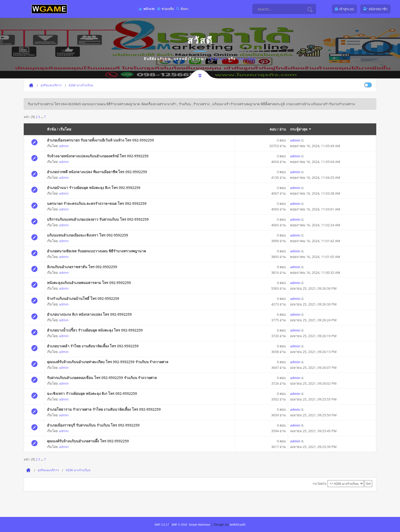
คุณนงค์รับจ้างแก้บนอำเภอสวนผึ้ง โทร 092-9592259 (88, 441)
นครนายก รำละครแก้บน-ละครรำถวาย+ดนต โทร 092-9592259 (97, 203)
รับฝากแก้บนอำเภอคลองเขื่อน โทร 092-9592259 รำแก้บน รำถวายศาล (102, 378)
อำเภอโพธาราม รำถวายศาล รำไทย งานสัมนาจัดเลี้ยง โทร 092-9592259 (104, 409)
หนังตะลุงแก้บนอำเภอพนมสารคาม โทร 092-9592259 (89, 283)
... (42, 117)
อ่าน (283, 129)
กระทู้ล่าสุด (301, 129)
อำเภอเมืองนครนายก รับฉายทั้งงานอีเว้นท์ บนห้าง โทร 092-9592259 (100, 140)
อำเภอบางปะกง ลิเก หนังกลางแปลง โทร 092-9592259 (89, 314)
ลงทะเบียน (247, 59)
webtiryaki (237, 524)
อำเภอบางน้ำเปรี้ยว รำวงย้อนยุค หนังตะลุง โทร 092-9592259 (95, 330)
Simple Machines (199, 525)
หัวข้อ (51, 129)
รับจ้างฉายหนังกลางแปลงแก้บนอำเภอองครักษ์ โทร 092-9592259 (98, 156)
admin (64, 146)
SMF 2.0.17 (162, 525)
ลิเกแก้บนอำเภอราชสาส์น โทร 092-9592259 (82, 267)
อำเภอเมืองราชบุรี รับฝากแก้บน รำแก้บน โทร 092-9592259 (93, 425)
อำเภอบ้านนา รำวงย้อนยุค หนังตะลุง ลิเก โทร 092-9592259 (94, 188)
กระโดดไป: (320, 484)
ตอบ (273, 129)
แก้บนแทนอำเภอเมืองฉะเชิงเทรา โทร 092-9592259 (87, 235)
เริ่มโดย (65, 129)
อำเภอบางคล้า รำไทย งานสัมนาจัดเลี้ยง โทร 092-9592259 (93, 346)
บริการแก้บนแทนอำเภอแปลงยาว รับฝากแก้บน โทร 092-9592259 (98, 219)
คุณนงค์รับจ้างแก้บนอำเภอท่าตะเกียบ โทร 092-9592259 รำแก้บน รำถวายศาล (108, 362)
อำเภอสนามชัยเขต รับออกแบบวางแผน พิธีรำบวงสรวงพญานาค (96, 251)
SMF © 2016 (179, 525)
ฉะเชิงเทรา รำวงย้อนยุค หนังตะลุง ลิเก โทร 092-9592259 (92, 393)
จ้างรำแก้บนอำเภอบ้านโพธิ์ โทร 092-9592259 (83, 298)
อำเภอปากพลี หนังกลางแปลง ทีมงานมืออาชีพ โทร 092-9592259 (97, 172)
